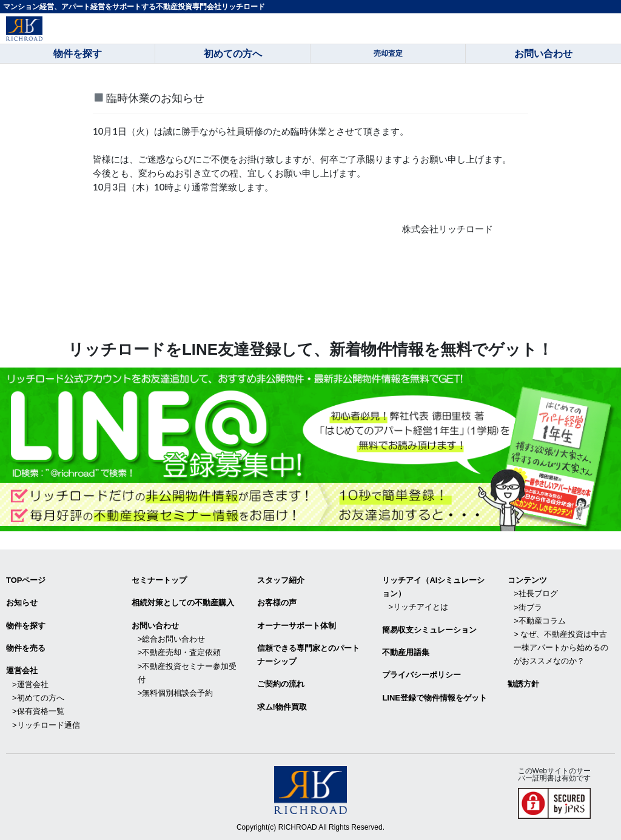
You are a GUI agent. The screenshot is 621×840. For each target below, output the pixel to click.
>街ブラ (528, 607)
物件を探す (26, 625)
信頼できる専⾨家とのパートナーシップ (308, 654)
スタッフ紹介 (281, 580)
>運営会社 (30, 683)
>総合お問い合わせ (172, 638)
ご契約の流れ (281, 683)
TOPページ (26, 580)
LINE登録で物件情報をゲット (435, 697)
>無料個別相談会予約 (176, 692)
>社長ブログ (536, 593)
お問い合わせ (155, 625)
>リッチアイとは (418, 607)
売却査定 (388, 53)
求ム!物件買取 (282, 706)
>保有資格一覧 (38, 710)
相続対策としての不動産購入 (183, 603)
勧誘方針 (523, 683)
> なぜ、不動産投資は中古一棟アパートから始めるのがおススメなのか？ (561, 647)
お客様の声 (277, 603)
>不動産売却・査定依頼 (180, 652)
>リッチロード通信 (46, 723)
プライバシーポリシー (421, 674)
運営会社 (22, 670)
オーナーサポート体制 (297, 625)
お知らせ (22, 603)
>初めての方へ (38, 697)
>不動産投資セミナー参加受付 (187, 672)
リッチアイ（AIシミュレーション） (433, 587)
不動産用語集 (406, 652)
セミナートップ (159, 580)
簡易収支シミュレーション (429, 629)
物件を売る (26, 647)
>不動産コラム (540, 620)
